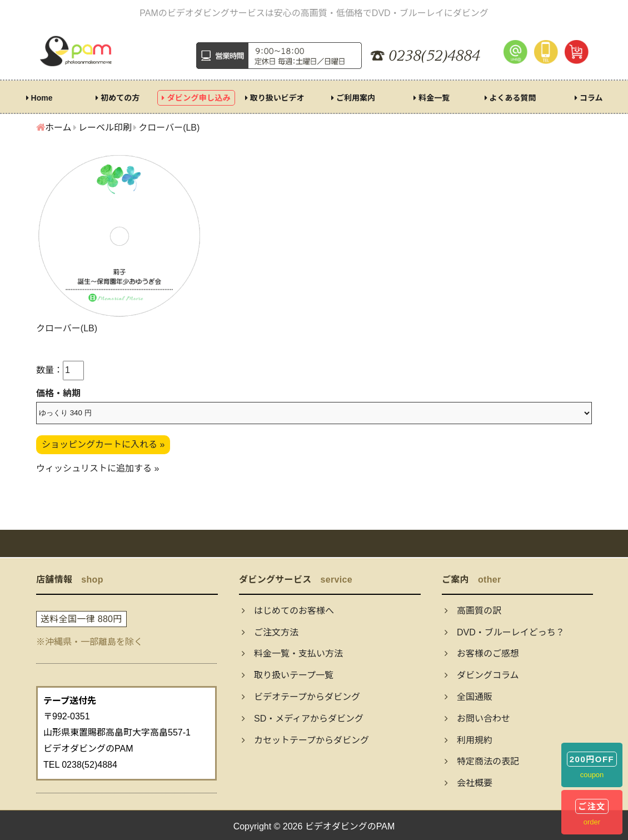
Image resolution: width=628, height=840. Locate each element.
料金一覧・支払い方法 (292, 653)
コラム (589, 98)
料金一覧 (432, 98)
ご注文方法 (270, 632)
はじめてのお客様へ (288, 611)
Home (39, 98)
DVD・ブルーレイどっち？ (505, 632)
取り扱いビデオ (275, 98)
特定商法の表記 (482, 761)
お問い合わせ (477, 719)
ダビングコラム (482, 675)
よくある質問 (510, 98)
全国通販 (468, 697)
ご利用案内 (353, 98)
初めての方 (118, 98)
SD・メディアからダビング (303, 719)
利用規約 (468, 740)
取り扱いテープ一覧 (288, 675)
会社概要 (468, 783)
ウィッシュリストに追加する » (98, 468)
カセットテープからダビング (305, 740)
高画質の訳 (473, 611)
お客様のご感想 (482, 653)
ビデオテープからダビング (301, 697)
